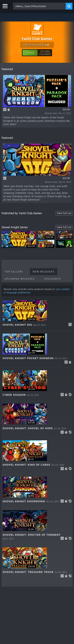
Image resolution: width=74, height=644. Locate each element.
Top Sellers (14, 272)
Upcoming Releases (20, 279)
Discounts (53, 279)
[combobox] (39, 6)
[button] (30, 53)
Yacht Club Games (37, 39)
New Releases (44, 272)
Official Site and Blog (37, 45)
